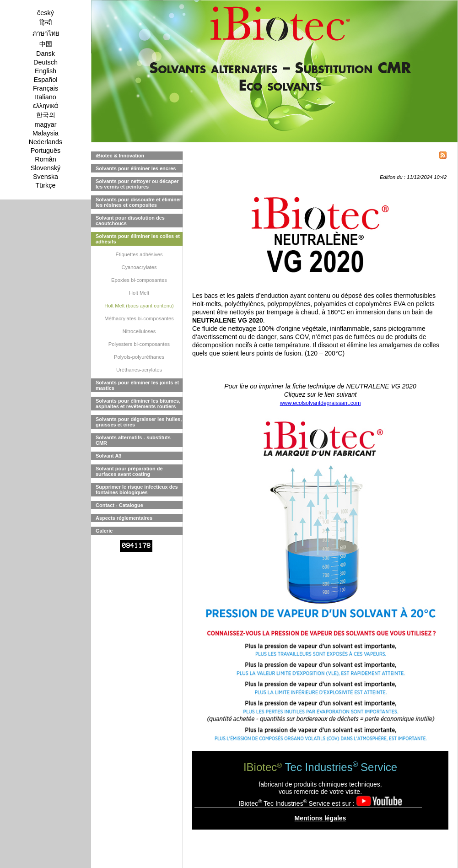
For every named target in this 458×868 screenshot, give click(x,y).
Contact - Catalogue (119, 505)
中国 (46, 44)
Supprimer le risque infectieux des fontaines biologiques (137, 490)
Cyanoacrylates (139, 267)
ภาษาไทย (46, 33)
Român (45, 159)
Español (45, 80)
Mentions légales (321, 818)
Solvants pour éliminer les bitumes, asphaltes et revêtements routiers (138, 404)
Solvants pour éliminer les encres (136, 168)
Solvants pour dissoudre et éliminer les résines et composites (138, 202)
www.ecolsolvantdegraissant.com (321, 403)
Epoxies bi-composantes (139, 280)
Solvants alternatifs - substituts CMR (133, 440)
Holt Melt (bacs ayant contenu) (139, 306)
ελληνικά (46, 106)
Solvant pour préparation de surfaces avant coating (129, 471)
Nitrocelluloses (139, 331)
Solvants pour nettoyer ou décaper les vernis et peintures (137, 184)
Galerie (104, 531)
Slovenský (46, 168)
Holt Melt (139, 293)
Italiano (45, 97)
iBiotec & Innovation (120, 156)
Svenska (46, 177)
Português (46, 151)
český (46, 13)
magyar (46, 124)
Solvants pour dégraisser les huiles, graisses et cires (139, 422)
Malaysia (46, 133)
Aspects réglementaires (124, 518)
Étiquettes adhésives (139, 254)
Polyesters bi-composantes (139, 344)
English (46, 71)
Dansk (46, 54)
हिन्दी (46, 22)
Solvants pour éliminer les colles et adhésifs (138, 239)
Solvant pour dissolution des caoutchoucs (130, 221)
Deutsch (46, 62)
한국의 (46, 115)
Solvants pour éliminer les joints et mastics (137, 385)
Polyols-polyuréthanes (139, 357)
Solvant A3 (108, 456)
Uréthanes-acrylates (139, 370)
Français (46, 88)
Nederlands (46, 142)
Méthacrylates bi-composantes (139, 318)
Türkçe (46, 185)
